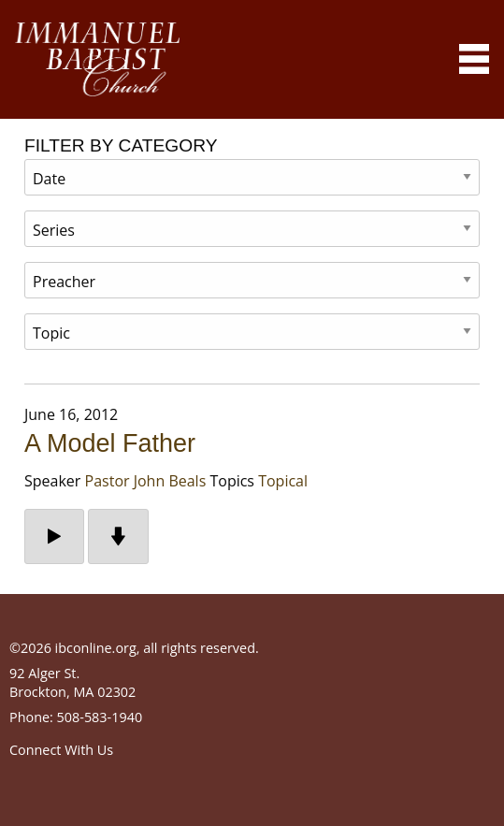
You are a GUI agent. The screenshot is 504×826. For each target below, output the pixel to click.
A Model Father (110, 443)
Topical (283, 481)
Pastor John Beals (146, 481)
